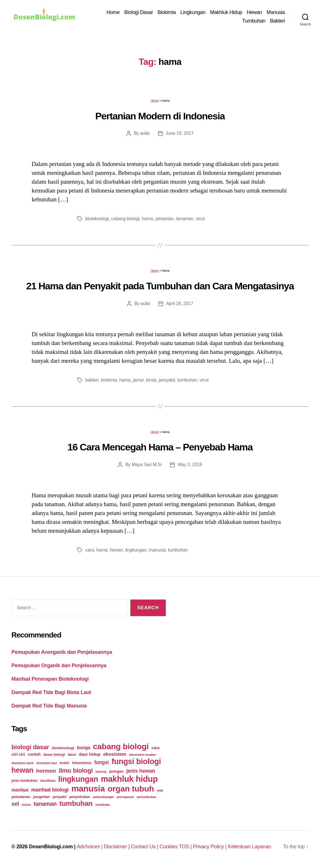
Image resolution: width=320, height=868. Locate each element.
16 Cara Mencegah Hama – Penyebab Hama (160, 447)
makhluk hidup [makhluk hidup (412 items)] (129, 779)
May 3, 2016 (190, 465)
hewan (116, 550)
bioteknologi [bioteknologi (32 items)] (63, 748)
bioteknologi (97, 219)
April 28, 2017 (180, 303)
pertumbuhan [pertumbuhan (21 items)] (146, 797)
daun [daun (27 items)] (72, 754)
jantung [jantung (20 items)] (101, 771)
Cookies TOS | (176, 847)
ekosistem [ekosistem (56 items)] (115, 754)
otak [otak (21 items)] (160, 790)
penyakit (167, 380)
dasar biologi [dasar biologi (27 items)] (54, 754)
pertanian (165, 219)
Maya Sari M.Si (147, 465)
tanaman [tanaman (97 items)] (45, 804)
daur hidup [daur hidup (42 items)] (90, 754)
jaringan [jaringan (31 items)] (116, 771)
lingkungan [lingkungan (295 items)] (78, 779)
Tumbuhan (254, 21)
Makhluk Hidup (226, 12)
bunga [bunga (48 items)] (83, 748)
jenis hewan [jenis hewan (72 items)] (141, 771)
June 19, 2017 (180, 133)
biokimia (109, 380)
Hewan (254, 12)
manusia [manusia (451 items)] (88, 788)
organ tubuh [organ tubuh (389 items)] (131, 789)
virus (200, 219)
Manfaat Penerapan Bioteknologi (50, 679)
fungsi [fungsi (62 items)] (101, 762)
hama (147, 219)
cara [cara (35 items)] (155, 748)
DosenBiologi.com (51, 847)
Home (113, 12)
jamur (138, 380)
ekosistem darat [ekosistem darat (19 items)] (22, 763)
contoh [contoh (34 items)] (34, 754)
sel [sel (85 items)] (15, 804)
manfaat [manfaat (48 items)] (20, 790)
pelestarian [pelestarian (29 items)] (21, 797)
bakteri (92, 380)
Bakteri (277, 21)
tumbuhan (187, 380)
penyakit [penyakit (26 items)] (60, 797)
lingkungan (136, 550)
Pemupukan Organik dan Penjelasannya (59, 665)
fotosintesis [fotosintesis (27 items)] (82, 763)
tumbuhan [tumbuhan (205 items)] (76, 803)
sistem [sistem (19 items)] (26, 805)
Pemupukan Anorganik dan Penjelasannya (62, 652)
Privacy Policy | (210, 847)
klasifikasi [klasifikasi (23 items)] (48, 780)
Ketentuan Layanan (250, 847)
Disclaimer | (117, 847)
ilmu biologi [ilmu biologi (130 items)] (76, 770)
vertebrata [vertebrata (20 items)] (102, 805)
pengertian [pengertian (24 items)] (41, 797)
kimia (151, 380)
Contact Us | (145, 847)
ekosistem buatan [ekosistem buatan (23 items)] (142, 754)
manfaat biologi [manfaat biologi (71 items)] (50, 790)
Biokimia (167, 12)
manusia (157, 550)
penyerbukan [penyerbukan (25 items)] (80, 797)
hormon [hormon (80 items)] (46, 771)
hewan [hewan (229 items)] (22, 770)
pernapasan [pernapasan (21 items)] (125, 797)
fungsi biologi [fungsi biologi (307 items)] (136, 761)
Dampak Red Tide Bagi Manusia (49, 706)
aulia (145, 133)
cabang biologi (125, 219)
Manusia (276, 12)
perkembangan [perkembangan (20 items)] (103, 797)
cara (90, 550)
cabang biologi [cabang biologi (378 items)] (121, 746)
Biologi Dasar (139, 12)
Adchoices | (90, 847)
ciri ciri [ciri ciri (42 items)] (18, 754)
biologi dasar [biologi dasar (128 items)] (30, 747)
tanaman (185, 219)
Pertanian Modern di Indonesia (160, 116)
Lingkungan (193, 12)
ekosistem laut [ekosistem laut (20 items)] (46, 763)
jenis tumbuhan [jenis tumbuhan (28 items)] (24, 780)
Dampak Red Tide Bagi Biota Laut (51, 692)
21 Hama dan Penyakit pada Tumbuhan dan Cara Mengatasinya (160, 286)
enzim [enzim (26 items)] (64, 763)
